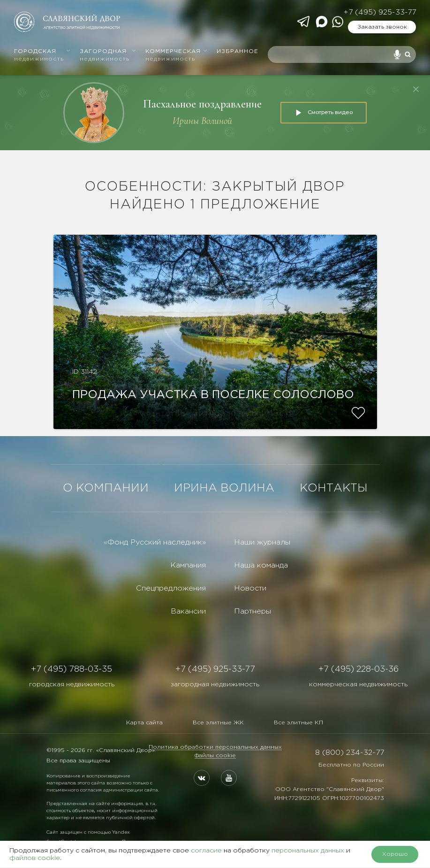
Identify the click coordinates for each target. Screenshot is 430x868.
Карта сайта (144, 723)
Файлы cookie (215, 756)
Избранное (238, 51)
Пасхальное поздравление (202, 104)
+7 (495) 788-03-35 (72, 669)
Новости (250, 588)
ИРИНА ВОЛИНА (224, 488)
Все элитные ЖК (218, 723)
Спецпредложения (171, 588)
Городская (42, 55)
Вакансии (188, 611)
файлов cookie (35, 858)
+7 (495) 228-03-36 (358, 669)
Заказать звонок (382, 27)
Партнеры (253, 611)
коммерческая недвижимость (358, 684)
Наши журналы (262, 542)
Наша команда (261, 565)
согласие (206, 851)
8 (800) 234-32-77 (350, 753)
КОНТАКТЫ (334, 488)
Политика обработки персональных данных (215, 747)
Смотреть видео (324, 113)
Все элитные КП (298, 723)
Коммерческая (177, 55)
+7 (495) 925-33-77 (380, 12)
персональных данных (308, 851)
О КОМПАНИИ (106, 488)
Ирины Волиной (202, 121)
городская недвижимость (72, 684)
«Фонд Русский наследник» (155, 542)
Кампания (188, 565)
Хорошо (395, 854)
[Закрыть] (416, 89)
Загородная (108, 55)
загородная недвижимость (215, 684)
